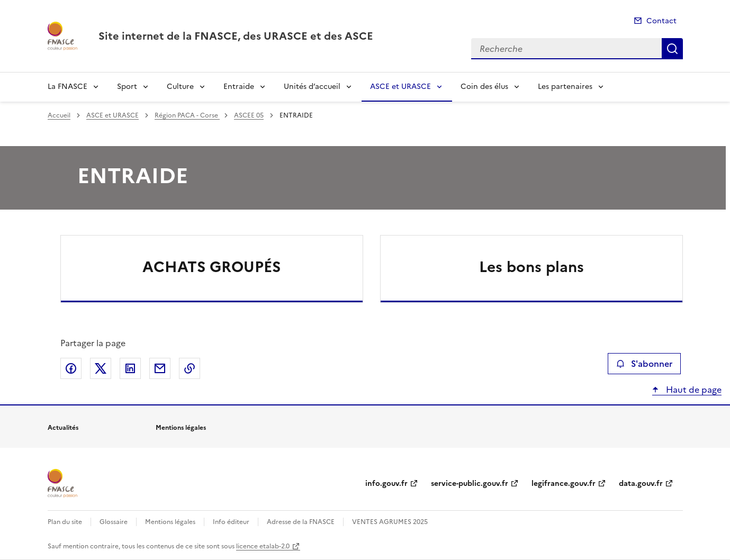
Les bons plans (531, 267)
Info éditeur (231, 522)
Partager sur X (101, 368)
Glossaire (114, 522)
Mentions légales (170, 522)
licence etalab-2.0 (263, 546)
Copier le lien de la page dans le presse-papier (190, 368)
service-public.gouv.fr (470, 484)
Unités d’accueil (312, 87)
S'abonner (644, 364)
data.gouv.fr (641, 484)
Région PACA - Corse (187, 115)
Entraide (239, 87)
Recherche (672, 49)
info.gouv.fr (386, 484)
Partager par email (160, 368)
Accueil (59, 115)
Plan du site (65, 522)
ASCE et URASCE (400, 87)
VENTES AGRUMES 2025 (390, 522)
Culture (180, 87)
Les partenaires (565, 87)
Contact (661, 21)
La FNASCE (67, 87)
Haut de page (693, 390)
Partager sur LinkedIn (130, 368)
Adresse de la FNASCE (301, 522)
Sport (127, 87)
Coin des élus (484, 87)
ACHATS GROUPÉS (211, 267)
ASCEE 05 (249, 115)
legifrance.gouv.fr (564, 484)
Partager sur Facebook (71, 368)
